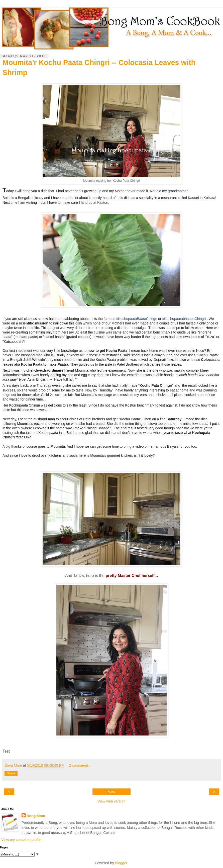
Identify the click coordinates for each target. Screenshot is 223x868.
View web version (112, 801)
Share (11, 773)
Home (112, 792)
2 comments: (79, 765)
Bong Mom (36, 816)
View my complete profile (21, 840)
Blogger (121, 863)
